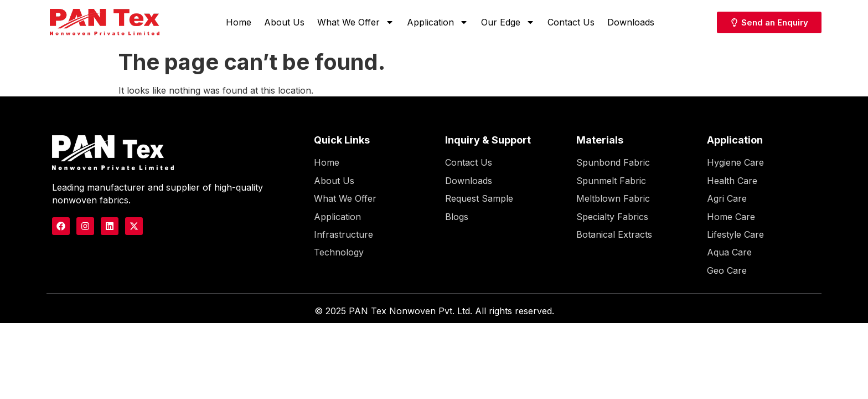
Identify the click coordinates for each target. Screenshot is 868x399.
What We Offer (356, 22)
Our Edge (508, 22)
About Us (284, 22)
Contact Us (571, 22)
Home (239, 22)
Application (438, 22)
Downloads (631, 22)
